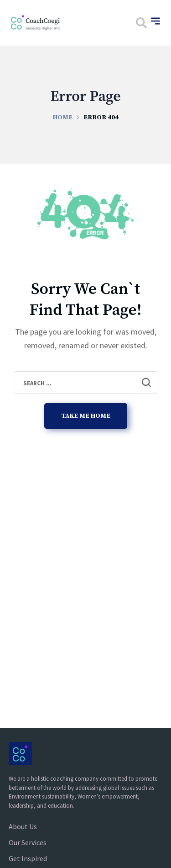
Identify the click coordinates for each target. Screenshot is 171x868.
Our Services (28, 842)
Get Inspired (28, 858)
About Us (23, 826)
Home (63, 117)
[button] (141, 23)
